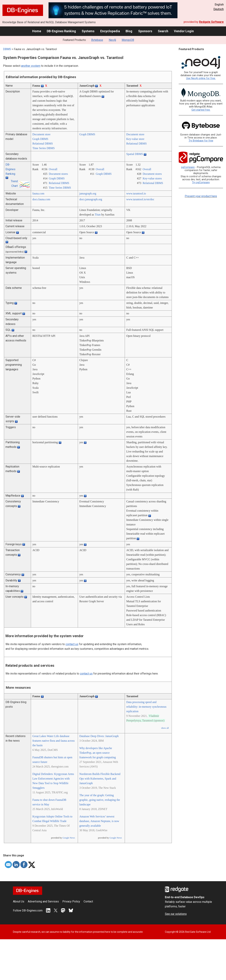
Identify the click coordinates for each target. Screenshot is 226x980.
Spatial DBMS (135, 154)
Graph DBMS (40, 139)
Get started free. (201, 110)
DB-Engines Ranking (61, 31)
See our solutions (176, 914)
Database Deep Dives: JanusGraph (99, 736)
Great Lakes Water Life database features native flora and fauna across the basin (54, 741)
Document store (41, 134)
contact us (72, 644)
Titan (98, 215)
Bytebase (97, 40)
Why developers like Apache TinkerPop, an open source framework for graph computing (98, 753)
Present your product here (201, 196)
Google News (69, 838)
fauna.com (38, 193)
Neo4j (112, 40)
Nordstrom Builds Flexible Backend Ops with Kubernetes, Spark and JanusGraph (100, 779)
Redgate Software (211, 22)
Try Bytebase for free (201, 141)
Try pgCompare (201, 182)
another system (31, 66)
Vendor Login (184, 31)
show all (165, 728)
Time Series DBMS (44, 148)
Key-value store (135, 139)
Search (163, 31)
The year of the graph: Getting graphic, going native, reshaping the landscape (100, 800)
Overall (53, 169)
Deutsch (219, 9)
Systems (88, 31)
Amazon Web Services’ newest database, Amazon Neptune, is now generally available (99, 821)
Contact (88, 901)
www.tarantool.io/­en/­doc (140, 199)
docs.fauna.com (41, 199)
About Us (19, 901)
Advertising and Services (43, 901)
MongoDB (128, 40)
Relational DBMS (43, 144)
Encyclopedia (110, 31)
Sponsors (145, 31)
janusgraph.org (88, 193)
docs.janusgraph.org (91, 199)
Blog (129, 31)
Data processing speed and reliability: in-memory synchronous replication (146, 707)
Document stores (58, 174)
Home (37, 31)
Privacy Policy (71, 901)
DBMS (7, 49)
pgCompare (188, 167)
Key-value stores (152, 178)
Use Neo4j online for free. (201, 78)
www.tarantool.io (136, 193)
